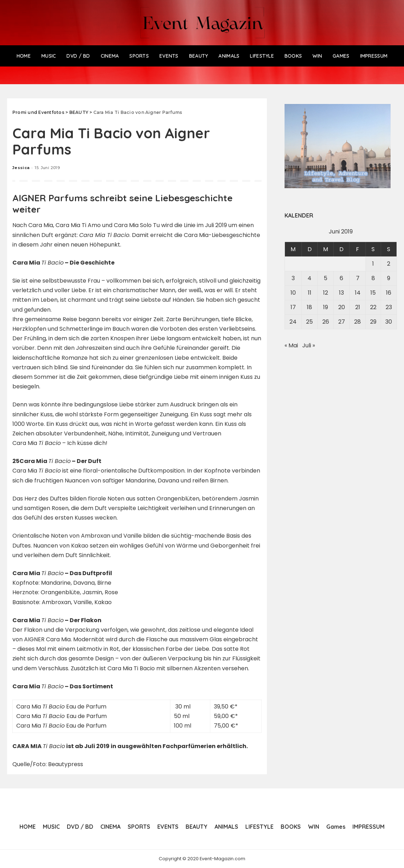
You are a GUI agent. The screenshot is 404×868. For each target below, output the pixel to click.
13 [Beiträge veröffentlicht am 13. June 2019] (341, 293)
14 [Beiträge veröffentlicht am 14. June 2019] (358, 293)
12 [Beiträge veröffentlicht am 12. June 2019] (326, 293)
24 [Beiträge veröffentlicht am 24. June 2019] (293, 322)
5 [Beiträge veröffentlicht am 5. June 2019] (326, 278)
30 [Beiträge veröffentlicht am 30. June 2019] (389, 322)
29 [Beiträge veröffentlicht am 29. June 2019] (373, 322)
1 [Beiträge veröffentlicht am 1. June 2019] (373, 264)
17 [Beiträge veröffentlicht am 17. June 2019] (293, 307)
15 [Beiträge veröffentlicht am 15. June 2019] (373, 293)
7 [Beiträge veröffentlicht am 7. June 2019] (358, 278)
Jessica (21, 168)
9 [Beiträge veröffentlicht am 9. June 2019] (389, 278)
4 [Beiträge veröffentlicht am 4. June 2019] (309, 278)
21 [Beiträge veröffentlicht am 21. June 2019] (358, 307)
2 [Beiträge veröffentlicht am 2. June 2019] (389, 264)
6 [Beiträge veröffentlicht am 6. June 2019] (341, 278)
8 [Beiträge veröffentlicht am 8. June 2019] (373, 278)
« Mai (291, 345)
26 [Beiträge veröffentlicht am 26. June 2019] (326, 322)
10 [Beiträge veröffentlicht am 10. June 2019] (293, 293)
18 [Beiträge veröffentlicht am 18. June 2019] (309, 307)
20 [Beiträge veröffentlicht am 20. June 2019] (342, 307)
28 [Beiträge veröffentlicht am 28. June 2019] (358, 322)
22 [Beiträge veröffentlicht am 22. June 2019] (373, 307)
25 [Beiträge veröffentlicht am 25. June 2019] (309, 322)
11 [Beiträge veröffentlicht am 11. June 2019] (310, 293)
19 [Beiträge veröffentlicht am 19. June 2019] (326, 307)
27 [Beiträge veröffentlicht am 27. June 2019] (342, 322)
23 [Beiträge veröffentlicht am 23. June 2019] (389, 307)
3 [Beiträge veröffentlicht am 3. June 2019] (293, 278)
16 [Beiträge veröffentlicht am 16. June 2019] (389, 293)
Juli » (309, 345)
